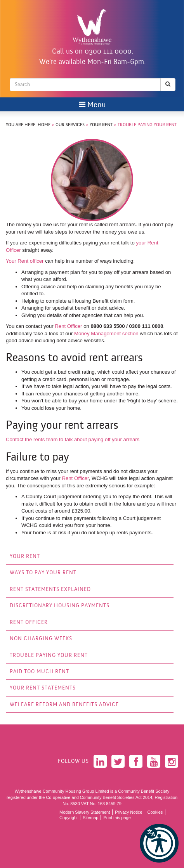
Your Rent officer (25, 261)
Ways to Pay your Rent (43, 573)
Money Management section (106, 334)
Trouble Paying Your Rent (49, 656)
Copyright (69, 818)
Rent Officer (68, 326)
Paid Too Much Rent (39, 672)
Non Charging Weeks (41, 639)
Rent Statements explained (50, 590)
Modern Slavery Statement (85, 812)
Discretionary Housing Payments (60, 606)
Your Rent (101, 125)
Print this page (117, 818)
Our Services (70, 125)
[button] (159, 843)
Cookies (155, 812)
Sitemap (90, 818)
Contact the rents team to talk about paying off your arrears (73, 439)
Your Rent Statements (43, 688)
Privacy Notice (128, 812)
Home (44, 125)
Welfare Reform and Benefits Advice (64, 705)
